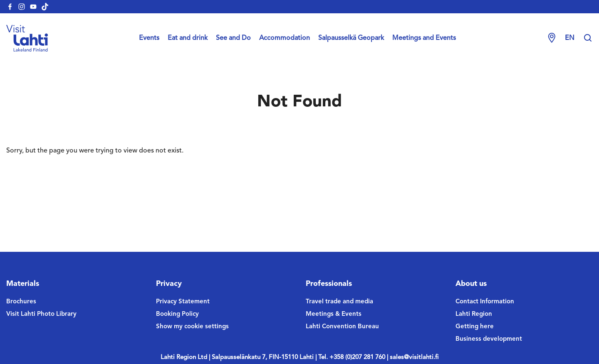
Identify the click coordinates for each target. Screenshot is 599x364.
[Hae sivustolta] (588, 38)
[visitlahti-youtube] (33, 7)
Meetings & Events (334, 314)
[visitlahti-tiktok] (45, 7)
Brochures (21, 302)
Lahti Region (474, 314)
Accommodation (285, 38)
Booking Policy (177, 314)
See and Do (233, 38)
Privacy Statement (183, 302)
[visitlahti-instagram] (22, 7)
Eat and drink (188, 38)
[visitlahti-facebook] (10, 7)
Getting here (475, 327)
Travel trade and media (339, 302)
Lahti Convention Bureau (342, 327)
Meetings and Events (424, 38)
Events (149, 38)
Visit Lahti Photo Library (41, 314)
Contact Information (485, 302)
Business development (489, 339)
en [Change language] (570, 38)
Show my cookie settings (192, 327)
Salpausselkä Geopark (351, 38)
